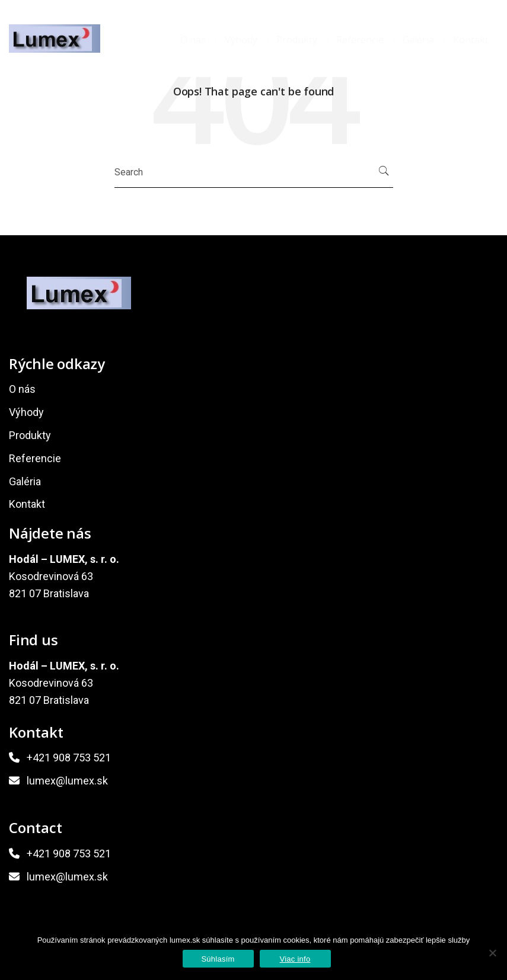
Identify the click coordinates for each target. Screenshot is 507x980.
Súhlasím (218, 959)
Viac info (295, 959)
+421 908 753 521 (69, 758)
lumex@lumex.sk (67, 781)
